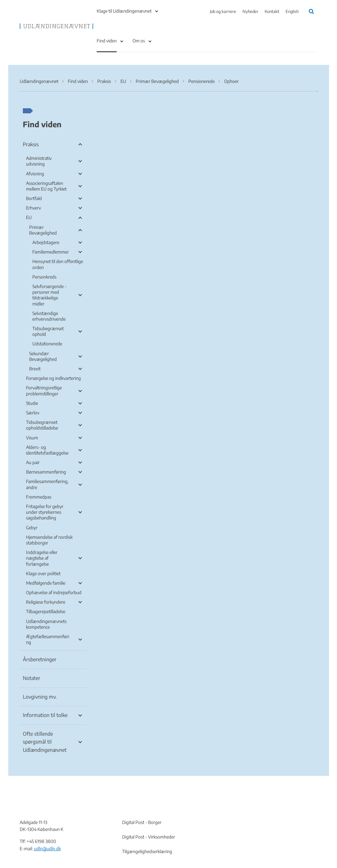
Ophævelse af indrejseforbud (54, 592)
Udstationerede (47, 344)
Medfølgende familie (46, 583)
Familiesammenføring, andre (47, 484)
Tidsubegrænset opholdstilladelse (42, 425)
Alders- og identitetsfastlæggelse (47, 450)
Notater (32, 678)
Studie (32, 403)
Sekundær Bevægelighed (43, 356)
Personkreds (44, 277)
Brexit (35, 369)
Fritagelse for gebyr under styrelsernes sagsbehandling (45, 512)
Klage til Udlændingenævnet (124, 11)
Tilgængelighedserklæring (147, 851)
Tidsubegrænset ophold (48, 331)
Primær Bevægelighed (43, 230)
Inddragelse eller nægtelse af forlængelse (42, 558)
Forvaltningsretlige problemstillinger (44, 390)
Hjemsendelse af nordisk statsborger (49, 540)
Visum (32, 438)
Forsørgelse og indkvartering (53, 378)
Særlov (33, 413)
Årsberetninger (40, 659)
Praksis (31, 144)
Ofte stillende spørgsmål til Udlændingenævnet (45, 742)
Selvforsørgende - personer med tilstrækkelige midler (49, 295)
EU (29, 217)
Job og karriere (223, 11)
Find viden (107, 41)
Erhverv (33, 208)
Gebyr (32, 528)
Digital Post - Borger (142, 822)
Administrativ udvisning (39, 161)
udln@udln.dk (47, 849)
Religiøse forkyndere (46, 602)
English (292, 11)
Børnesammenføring (46, 472)
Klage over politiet (43, 573)
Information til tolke (45, 715)
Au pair (33, 462)
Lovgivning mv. (40, 697)
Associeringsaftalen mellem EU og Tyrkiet (46, 186)
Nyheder (250, 11)
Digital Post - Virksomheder (149, 837)
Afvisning (35, 174)
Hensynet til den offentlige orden (58, 264)
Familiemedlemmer (51, 252)
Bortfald (34, 198)
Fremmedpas (39, 497)
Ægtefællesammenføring (48, 639)
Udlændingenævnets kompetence (46, 624)
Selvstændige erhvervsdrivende (49, 316)
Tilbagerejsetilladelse (46, 611)
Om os (139, 41)
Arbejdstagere (46, 242)
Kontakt (272, 11)
